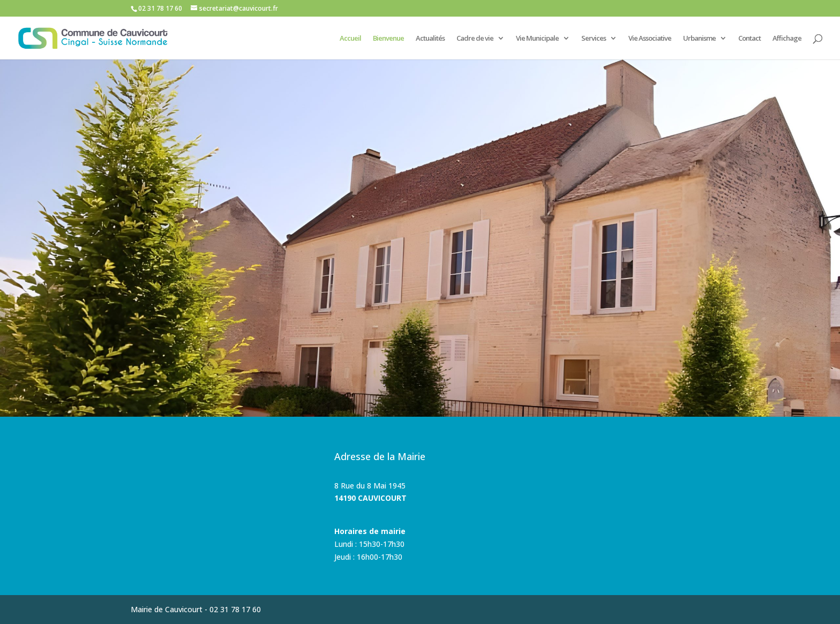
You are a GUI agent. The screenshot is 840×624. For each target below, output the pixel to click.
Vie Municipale (537, 39)
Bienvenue (388, 39)
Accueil (350, 39)
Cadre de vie (475, 39)
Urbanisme (699, 39)
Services (594, 39)
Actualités (430, 39)
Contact (749, 39)
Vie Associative (650, 39)
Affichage (787, 39)
